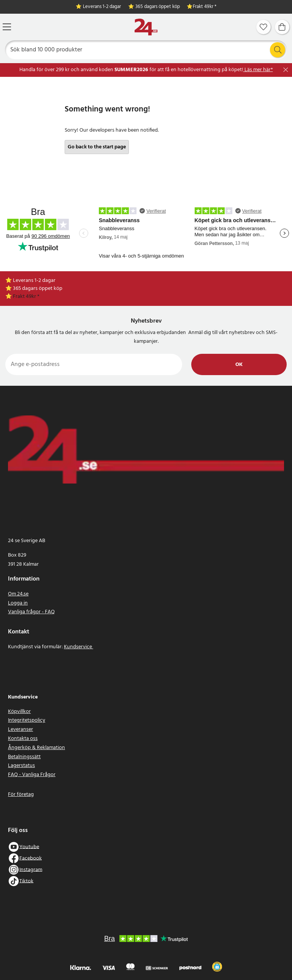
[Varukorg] (282, 27)
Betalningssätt (24, 757)
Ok (239, 365)
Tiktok (26, 881)
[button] (217, 967)
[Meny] (7, 27)
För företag (21, 795)
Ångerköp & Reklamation (36, 748)
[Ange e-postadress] (94, 364)
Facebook (31, 858)
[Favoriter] (263, 27)
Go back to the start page (97, 147)
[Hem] (146, 27)
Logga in (18, 603)
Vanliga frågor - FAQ (31, 612)
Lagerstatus (21, 766)
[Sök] (146, 50)
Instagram (31, 869)
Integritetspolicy (27, 720)
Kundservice (79, 647)
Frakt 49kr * (205, 7)
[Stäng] (286, 70)
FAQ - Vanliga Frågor (32, 775)
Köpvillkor (19, 712)
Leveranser (21, 729)
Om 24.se (18, 594)
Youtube (29, 847)
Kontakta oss (23, 739)
